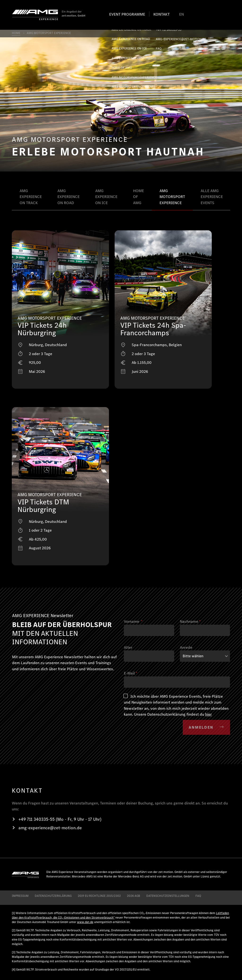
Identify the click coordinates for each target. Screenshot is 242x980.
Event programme (127, 14)
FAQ (198, 896)
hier (208, 714)
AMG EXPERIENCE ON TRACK (31, 197)
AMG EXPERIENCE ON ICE (106, 197)
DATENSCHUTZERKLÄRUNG (53, 896)
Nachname (190, 621)
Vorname (133, 621)
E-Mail (131, 673)
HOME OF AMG (138, 197)
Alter (128, 647)
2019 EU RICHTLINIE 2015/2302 (99, 896)
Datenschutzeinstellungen (168, 896)
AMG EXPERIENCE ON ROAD (69, 197)
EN (181, 14)
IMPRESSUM (20, 896)
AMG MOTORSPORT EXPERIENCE (172, 197)
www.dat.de (85, 922)
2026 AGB (134, 896)
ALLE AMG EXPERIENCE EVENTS (212, 197)
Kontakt (162, 14)
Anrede (186, 647)
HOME (16, 33)
